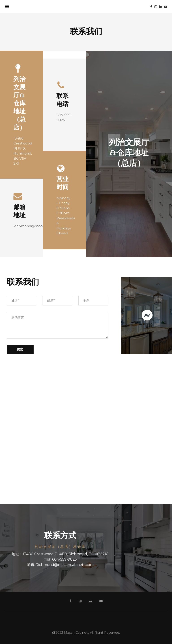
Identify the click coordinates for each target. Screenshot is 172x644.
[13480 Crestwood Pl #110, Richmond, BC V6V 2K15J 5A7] (86, 432)
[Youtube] (166, 7)
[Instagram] (156, 7)
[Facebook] (151, 7)
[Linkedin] (161, 7)
